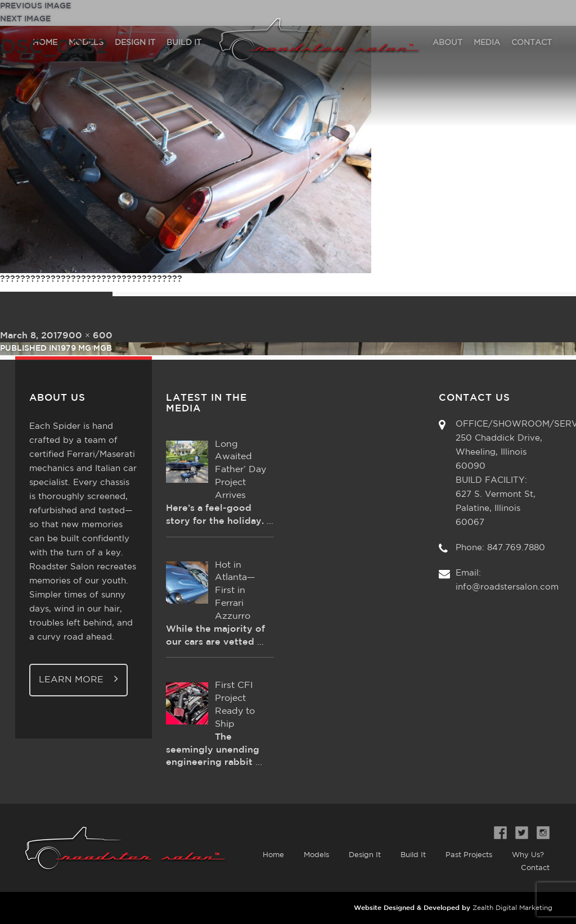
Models (316, 855)
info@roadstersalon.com (507, 587)
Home (273, 855)
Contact (535, 868)
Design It (365, 855)
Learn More (78, 679)
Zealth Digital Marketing (512, 908)
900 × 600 (87, 336)
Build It (413, 855)
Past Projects (469, 855)
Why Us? (528, 855)
